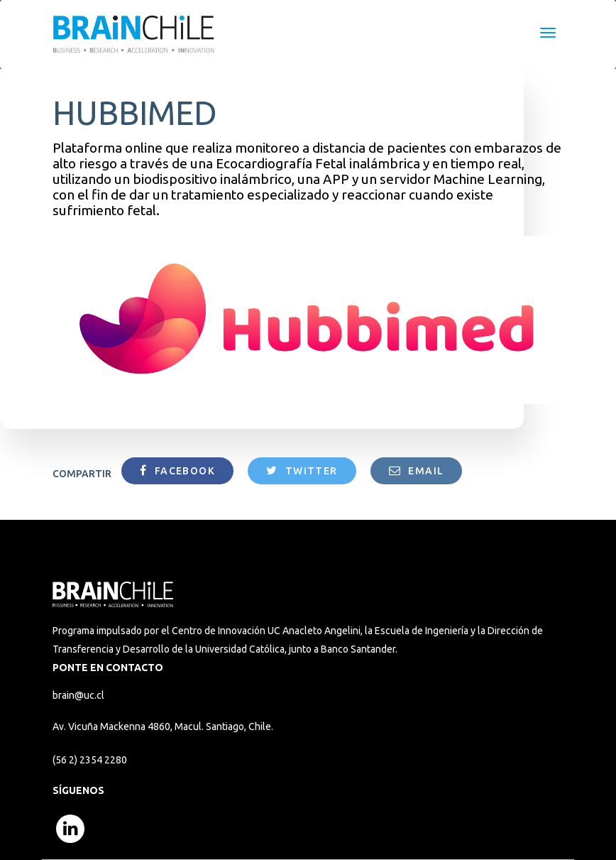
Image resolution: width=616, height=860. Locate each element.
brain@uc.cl (78, 695)
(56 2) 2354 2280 (90, 760)
